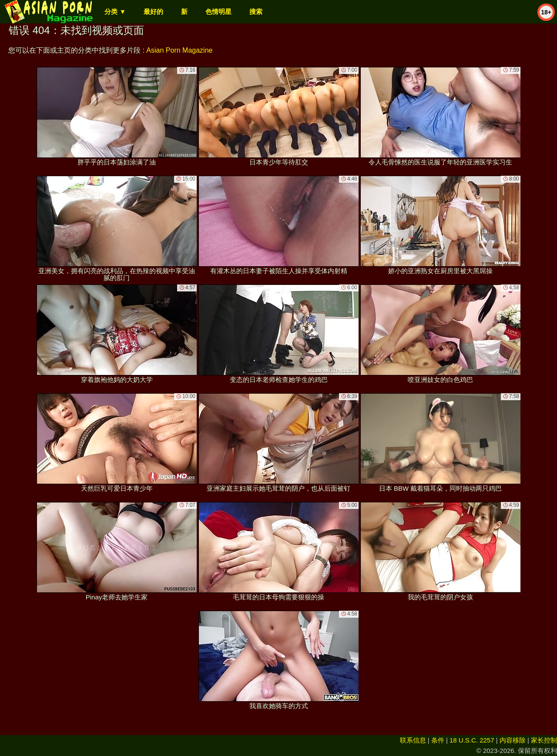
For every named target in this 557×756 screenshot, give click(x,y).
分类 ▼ (115, 12)
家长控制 (544, 740)
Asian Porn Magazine (179, 50)
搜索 (256, 12)
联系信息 (413, 740)
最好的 (153, 12)
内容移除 (513, 740)
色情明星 (218, 12)
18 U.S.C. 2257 (472, 740)
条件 (438, 740)
